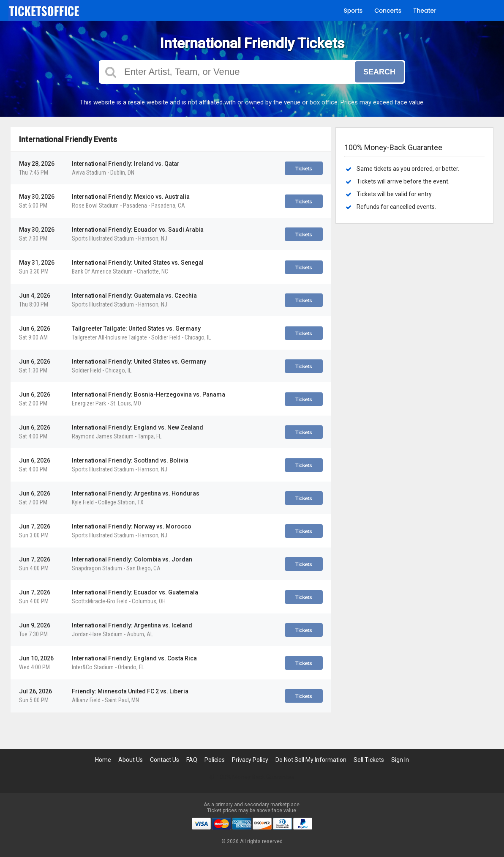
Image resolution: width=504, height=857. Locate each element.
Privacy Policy (250, 760)
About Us (131, 760)
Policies (215, 760)
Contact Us (165, 760)
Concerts (388, 11)
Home (103, 760)
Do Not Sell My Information (311, 760)
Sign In (400, 760)
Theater (425, 11)
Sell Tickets (369, 760)
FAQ (192, 760)
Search (379, 72)
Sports (353, 11)
